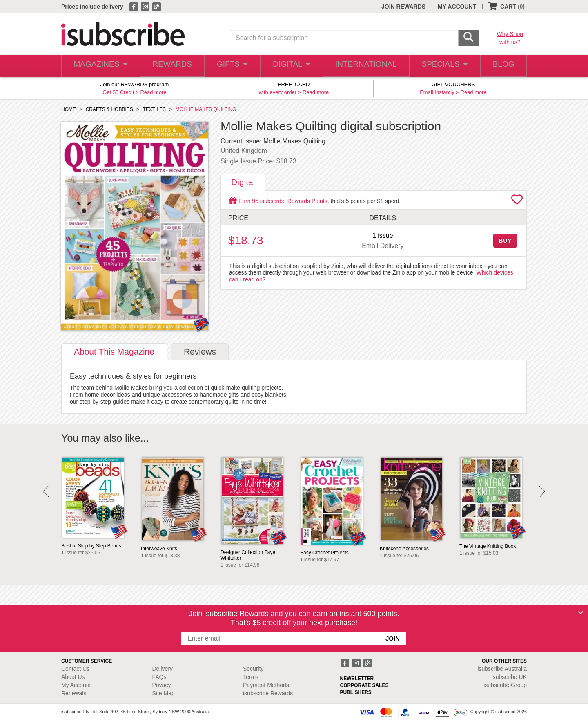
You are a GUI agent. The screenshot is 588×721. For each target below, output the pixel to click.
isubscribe (502, 669)
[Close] (581, 613)
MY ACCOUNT (457, 7)
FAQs (159, 677)
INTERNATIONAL (365, 66)
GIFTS (232, 66)
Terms (251, 677)
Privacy (162, 685)
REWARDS (170, 66)
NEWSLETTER (357, 679)
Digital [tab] (243, 182)
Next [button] (542, 491)
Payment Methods (266, 685)
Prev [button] (46, 491)
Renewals (74, 693)
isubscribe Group (505, 685)
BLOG (502, 66)
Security (253, 669)
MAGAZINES (100, 66)
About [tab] (114, 352)
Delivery (163, 669)
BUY (505, 241)
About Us (73, 677)
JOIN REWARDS (403, 7)
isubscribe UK (509, 677)
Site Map (164, 693)
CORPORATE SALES (364, 685)
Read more (153, 92)
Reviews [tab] (200, 352)
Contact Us (75, 669)
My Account (76, 685)
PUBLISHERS (356, 692)
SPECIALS (442, 66)
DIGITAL (292, 66)
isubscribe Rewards (268, 693)
